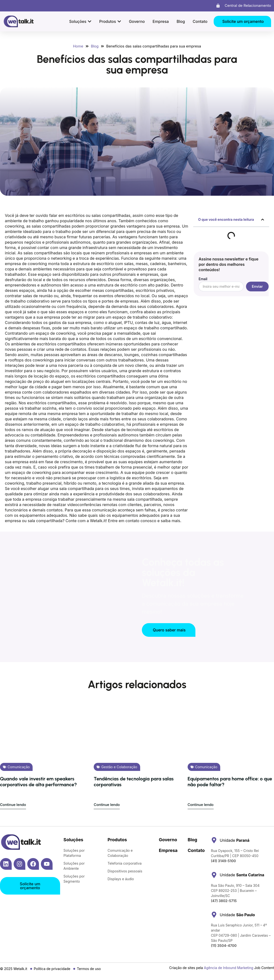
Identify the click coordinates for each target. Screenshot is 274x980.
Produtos (117, 840)
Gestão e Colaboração (119, 767)
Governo (168, 840)
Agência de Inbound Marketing (229, 968)
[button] (263, 220)
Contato (196, 850)
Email (203, 279)
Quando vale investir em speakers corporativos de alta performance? (38, 782)
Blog (192, 840)
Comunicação (19, 767)
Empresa (168, 850)
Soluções (73, 840)
